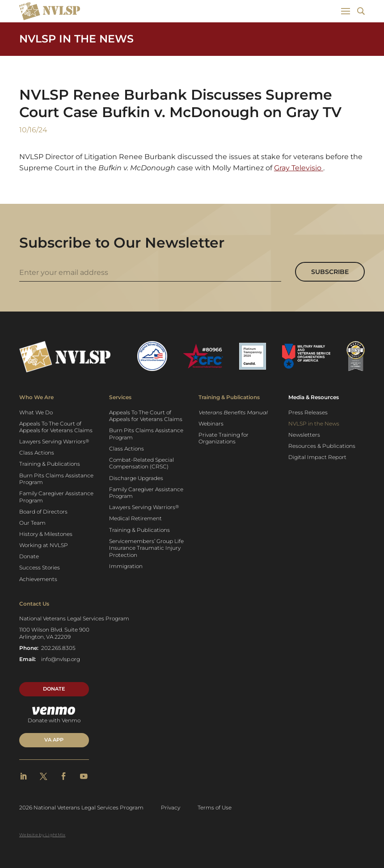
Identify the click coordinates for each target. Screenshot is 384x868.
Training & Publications (50, 464)
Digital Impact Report (317, 457)
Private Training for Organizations (224, 438)
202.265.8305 (58, 648)
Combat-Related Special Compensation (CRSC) (141, 463)
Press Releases (308, 412)
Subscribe (330, 272)
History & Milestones (46, 534)
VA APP (54, 740)
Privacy (171, 807)
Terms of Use (215, 807)
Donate (29, 556)
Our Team (32, 523)
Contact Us (34, 604)
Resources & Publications (322, 446)
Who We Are (36, 397)
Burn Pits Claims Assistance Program (56, 479)
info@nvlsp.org (61, 659)
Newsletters (304, 435)
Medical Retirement (135, 518)
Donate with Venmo (54, 715)
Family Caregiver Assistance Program (56, 497)
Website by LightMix (42, 835)
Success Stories (40, 567)
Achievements (38, 579)
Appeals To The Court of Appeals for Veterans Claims (56, 427)
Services (120, 397)
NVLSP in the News (76, 39)
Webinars (211, 423)
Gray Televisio (299, 168)
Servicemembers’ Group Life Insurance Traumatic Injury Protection (146, 548)
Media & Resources (314, 397)
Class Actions (37, 453)
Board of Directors (43, 512)
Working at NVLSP (44, 545)
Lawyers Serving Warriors (54, 442)
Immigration (126, 566)
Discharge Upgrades (136, 478)
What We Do (36, 412)
